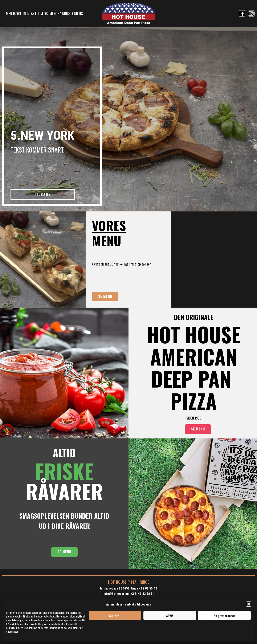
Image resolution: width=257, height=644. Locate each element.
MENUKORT (14, 13)
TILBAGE (42, 194)
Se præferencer (224, 616)
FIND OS (77, 13)
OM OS (43, 13)
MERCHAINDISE (60, 13)
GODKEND (115, 616)
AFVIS (170, 616)
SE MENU (105, 296)
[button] (249, 604)
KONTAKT (30, 13)
